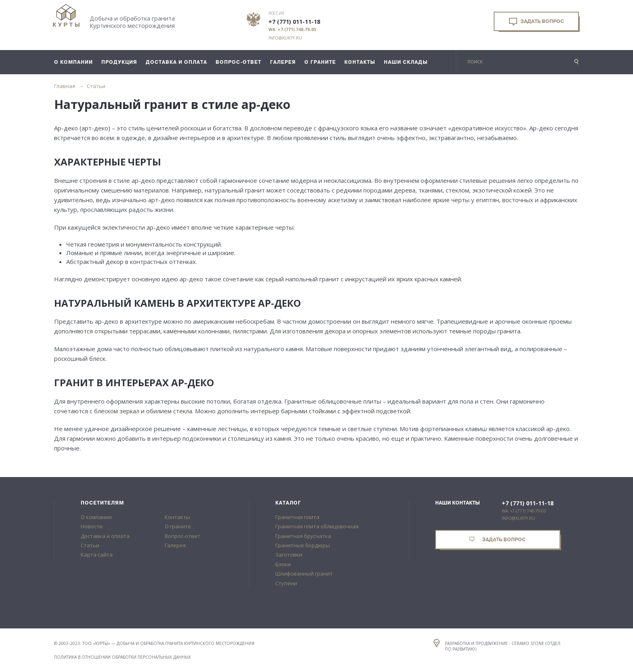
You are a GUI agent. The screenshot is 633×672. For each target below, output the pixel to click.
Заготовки (289, 555)
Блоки (283, 564)
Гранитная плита (297, 517)
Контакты (177, 517)
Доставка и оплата (105, 536)
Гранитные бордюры (303, 545)
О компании (96, 517)
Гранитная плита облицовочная (317, 526)
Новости (92, 526)
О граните (178, 526)
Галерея (175, 545)
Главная (65, 86)
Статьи (96, 86)
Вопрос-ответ (182, 536)
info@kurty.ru (285, 38)
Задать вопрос (537, 22)
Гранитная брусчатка (303, 536)
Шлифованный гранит (304, 574)
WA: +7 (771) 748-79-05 (292, 29)
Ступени (286, 583)
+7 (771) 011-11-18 (294, 22)
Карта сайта (97, 555)
